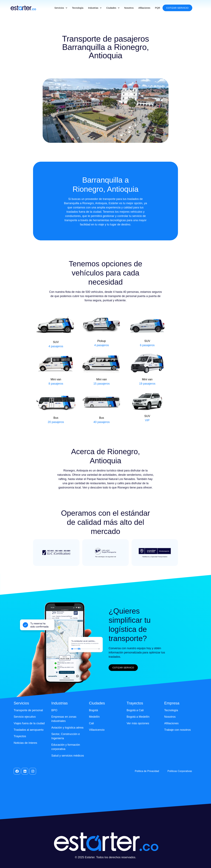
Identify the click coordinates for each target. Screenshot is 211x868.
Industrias (95, 8)
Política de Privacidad (147, 771)
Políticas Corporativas (180, 771)
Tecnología (78, 8)
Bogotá (93, 710)
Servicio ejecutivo (25, 717)
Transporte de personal (28, 710)
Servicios (61, 8)
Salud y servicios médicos (68, 756)
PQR (158, 8)
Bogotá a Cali (135, 710)
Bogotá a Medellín (138, 717)
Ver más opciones (138, 723)
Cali (91, 723)
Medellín (94, 717)
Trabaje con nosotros (177, 730)
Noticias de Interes (25, 743)
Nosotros (129, 8)
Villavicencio (97, 730)
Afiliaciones (144, 8)
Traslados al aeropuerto (29, 730)
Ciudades (113, 8)
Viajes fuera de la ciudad (29, 723)
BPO (54, 710)
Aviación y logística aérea (67, 728)
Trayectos (20, 736)
